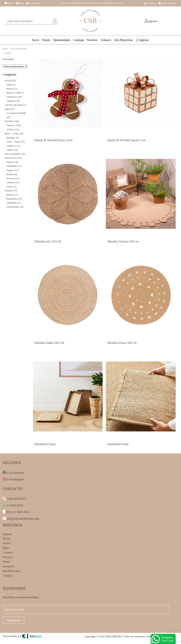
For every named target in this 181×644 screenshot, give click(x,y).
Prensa (6, 562)
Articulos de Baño (14, 105)
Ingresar (142, 40)
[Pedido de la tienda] (15, 66)
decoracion (10, 158)
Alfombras (12, 97)
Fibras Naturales (12, 154)
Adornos (11, 125)
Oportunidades (62, 40)
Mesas (9, 88)
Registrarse (150, 3)
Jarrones (10, 178)
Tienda (46, 40)
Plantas (10, 162)
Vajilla (10, 150)
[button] (151, 21)
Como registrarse (167, 3)
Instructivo (9, 566)
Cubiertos (11, 145)
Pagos (20, 3)
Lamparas (11, 101)
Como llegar (33, 3)
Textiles (8, 190)
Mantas (10, 194)
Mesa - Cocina (12, 133)
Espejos (10, 170)
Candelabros (12, 166)
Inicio (35, 40)
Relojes (10, 174)
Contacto (106, 40)
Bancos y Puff (13, 93)
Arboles (10, 129)
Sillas (9, 84)
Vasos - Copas (13, 141)
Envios (9, 3)
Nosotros (92, 40)
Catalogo (79, 40)
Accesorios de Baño (16, 113)
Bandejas (11, 137)
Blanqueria (12, 198)
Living (8, 80)
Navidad (9, 121)
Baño (7, 109)
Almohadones (13, 207)
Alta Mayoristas (124, 40)
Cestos (10, 186)
